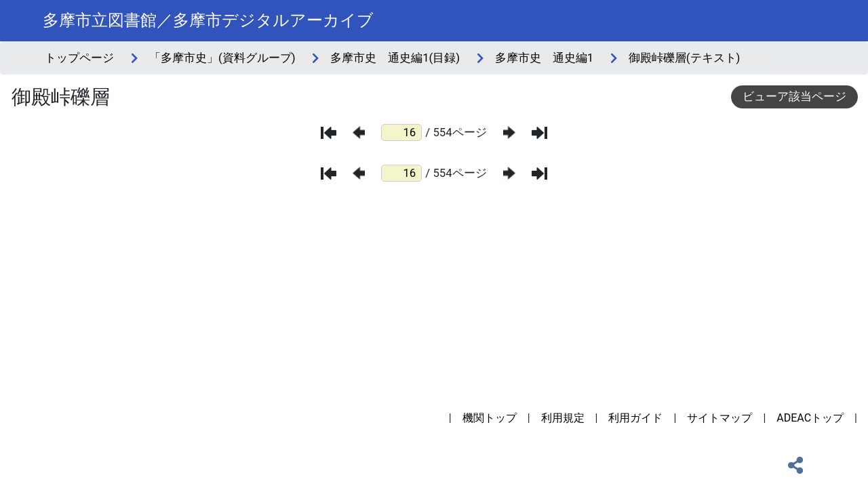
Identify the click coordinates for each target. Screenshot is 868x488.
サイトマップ (719, 418)
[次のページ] (509, 133)
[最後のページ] (539, 133)
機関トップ (490, 418)
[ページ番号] (401, 133)
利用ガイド (635, 418)
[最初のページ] (329, 133)
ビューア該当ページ (794, 96)
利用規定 (563, 418)
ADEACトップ (810, 418)
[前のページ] (359, 133)
